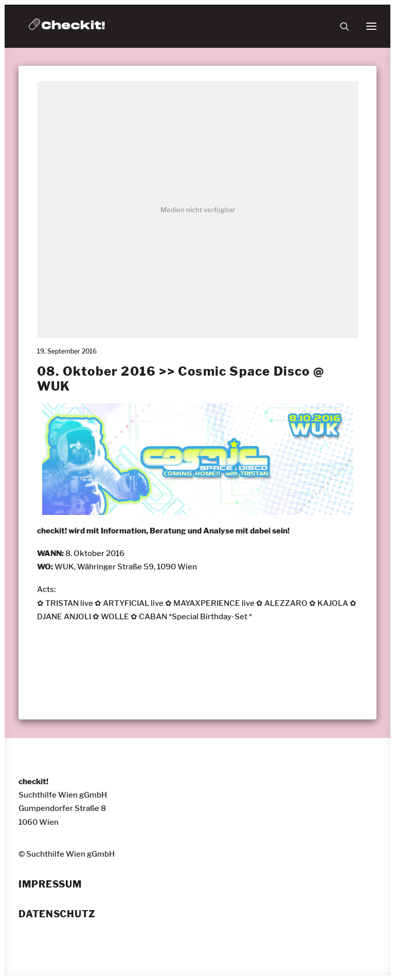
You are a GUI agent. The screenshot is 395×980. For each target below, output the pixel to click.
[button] (371, 26)
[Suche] (340, 26)
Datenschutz (57, 914)
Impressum (50, 884)
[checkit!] (67, 26)
